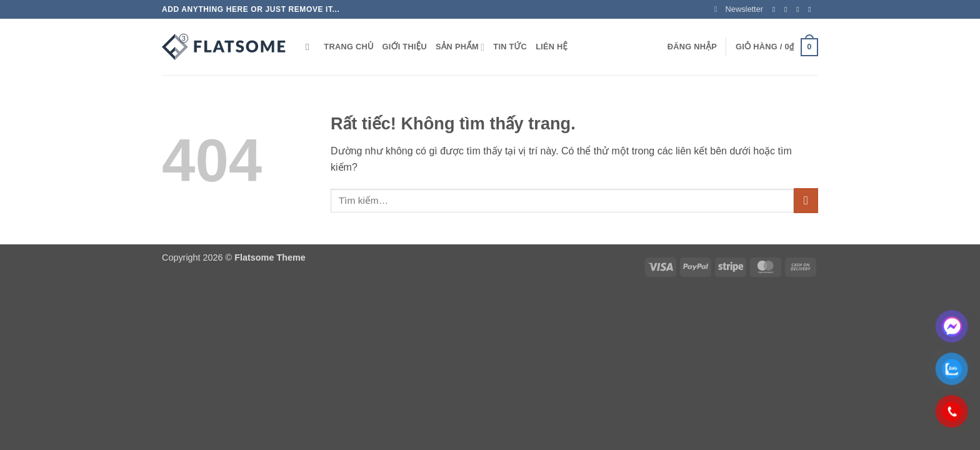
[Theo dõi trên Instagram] (788, 9)
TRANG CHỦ (348, 47)
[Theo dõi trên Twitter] (800, 9)
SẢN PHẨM (460, 47)
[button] (739, 9)
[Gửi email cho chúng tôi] (812, 9)
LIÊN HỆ (552, 47)
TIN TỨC (510, 47)
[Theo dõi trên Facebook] (776, 9)
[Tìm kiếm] (310, 47)
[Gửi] (806, 200)
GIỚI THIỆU (405, 47)
